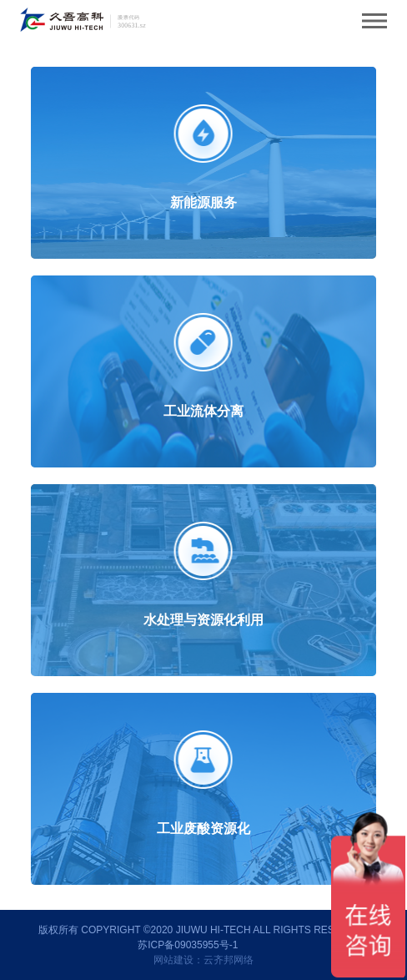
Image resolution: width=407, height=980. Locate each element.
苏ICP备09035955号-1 (188, 945)
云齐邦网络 (229, 960)
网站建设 (173, 960)
